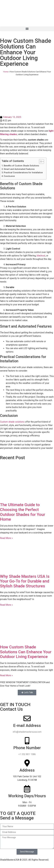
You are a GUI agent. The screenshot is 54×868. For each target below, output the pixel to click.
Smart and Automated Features (19, 169)
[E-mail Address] (27, 718)
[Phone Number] (27, 741)
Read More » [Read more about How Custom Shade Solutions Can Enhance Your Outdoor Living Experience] (6, 675)
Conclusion (10, 176)
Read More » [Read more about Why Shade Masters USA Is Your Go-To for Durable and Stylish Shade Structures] (6, 605)
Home (6, 72)
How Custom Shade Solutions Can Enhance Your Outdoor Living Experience (26, 652)
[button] (27, 29)
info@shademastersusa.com (27, 732)
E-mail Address (27, 726)
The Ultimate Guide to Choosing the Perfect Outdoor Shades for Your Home (23, 512)
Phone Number (27, 748)
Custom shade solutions (12, 422)
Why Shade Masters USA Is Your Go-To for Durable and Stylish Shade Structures (25, 581)
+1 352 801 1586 (27, 754)
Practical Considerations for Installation (24, 173)
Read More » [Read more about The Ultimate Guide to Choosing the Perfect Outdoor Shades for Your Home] (6, 538)
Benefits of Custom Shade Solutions (22, 166)
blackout (41, 256)
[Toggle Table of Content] (40, 161)
